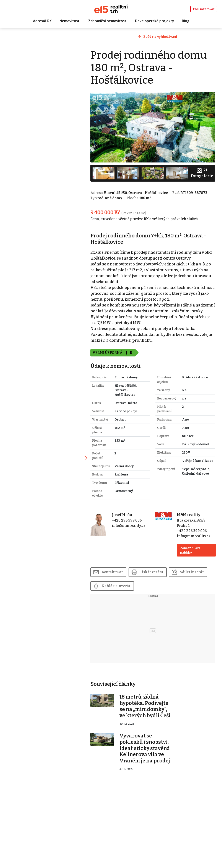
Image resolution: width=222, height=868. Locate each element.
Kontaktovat (118, 570)
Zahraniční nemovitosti (108, 21)
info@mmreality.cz (133, 524)
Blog (186, 21)
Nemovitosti (70, 21)
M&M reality (190, 513)
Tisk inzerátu (157, 570)
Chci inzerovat (204, 9)
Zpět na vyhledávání (164, 38)
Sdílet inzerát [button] (119, 584)
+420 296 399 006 (131, 518)
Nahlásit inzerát (162, 584)
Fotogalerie (202, 171)
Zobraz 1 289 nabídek (192, 548)
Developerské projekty (155, 21)
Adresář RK (42, 21)
